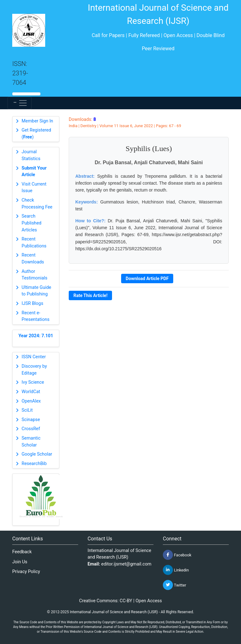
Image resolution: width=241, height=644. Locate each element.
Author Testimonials (35, 275)
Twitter (174, 585)
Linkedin (176, 570)
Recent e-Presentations (36, 316)
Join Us (20, 562)
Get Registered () (36, 134)
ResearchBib (34, 464)
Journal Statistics (31, 155)
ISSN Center (34, 357)
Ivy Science (33, 382)
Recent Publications (34, 243)
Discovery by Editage (34, 370)
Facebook (177, 555)
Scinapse (31, 420)
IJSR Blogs (32, 303)
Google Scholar (37, 454)
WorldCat (31, 392)
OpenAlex (31, 401)
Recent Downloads (33, 259)
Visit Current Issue (34, 188)
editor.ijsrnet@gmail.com (126, 564)
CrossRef (31, 429)
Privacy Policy (26, 572)
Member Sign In (37, 121)
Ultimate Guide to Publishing (36, 291)
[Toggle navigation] (20, 103)
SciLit (27, 410)
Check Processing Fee (37, 204)
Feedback (22, 552)
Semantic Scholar (31, 442)
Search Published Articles (32, 223)
